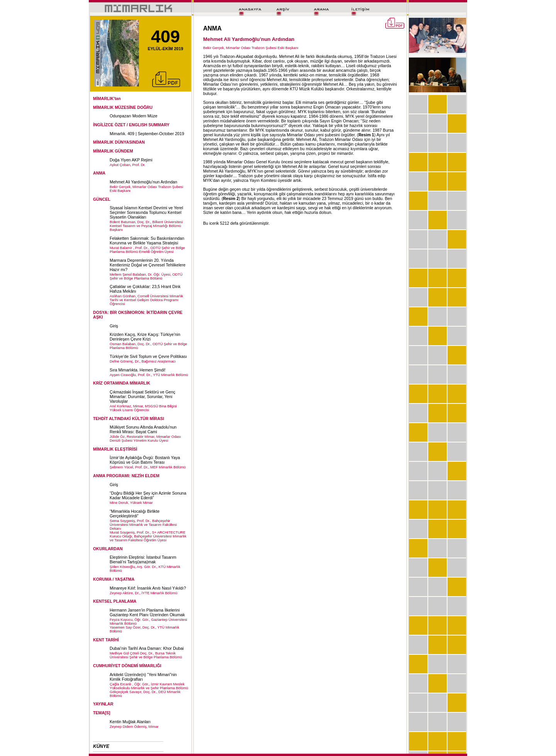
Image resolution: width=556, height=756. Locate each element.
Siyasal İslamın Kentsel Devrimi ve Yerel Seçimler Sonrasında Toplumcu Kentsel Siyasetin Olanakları (146, 212)
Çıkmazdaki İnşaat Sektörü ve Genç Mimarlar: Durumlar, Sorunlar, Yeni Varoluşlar (142, 397)
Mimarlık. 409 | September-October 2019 (147, 134)
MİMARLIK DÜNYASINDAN (119, 142)
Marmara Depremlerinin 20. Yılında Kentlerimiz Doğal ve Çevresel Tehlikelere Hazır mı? (147, 265)
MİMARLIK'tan (107, 98)
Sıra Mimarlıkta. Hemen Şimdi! (137, 370)
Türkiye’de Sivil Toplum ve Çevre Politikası (148, 356)
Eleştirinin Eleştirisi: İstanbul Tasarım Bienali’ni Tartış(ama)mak (143, 559)
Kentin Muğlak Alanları (130, 722)
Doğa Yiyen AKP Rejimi (131, 160)
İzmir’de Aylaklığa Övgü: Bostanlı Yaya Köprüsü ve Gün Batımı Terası (145, 460)
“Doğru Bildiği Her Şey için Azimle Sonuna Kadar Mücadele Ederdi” (148, 495)
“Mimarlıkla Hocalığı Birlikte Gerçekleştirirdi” (135, 514)
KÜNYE (101, 746)
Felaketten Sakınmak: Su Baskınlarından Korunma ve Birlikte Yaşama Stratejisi (147, 241)
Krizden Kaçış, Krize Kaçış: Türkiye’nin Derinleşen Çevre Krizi (145, 337)
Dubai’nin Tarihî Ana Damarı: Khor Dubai (147, 648)
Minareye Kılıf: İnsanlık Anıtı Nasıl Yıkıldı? (148, 588)
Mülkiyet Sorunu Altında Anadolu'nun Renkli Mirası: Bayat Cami (143, 429)
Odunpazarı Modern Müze (134, 116)
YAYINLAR (103, 704)
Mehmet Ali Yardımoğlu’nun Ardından (143, 182)
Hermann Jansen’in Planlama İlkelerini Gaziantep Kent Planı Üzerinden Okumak (147, 612)
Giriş (114, 326)
